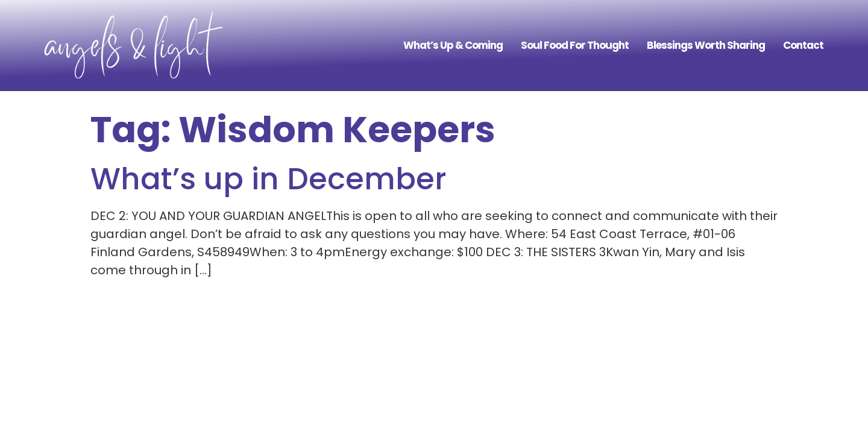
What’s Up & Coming (453, 45)
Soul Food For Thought (575, 45)
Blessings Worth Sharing (706, 45)
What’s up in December (269, 179)
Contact (803, 45)
